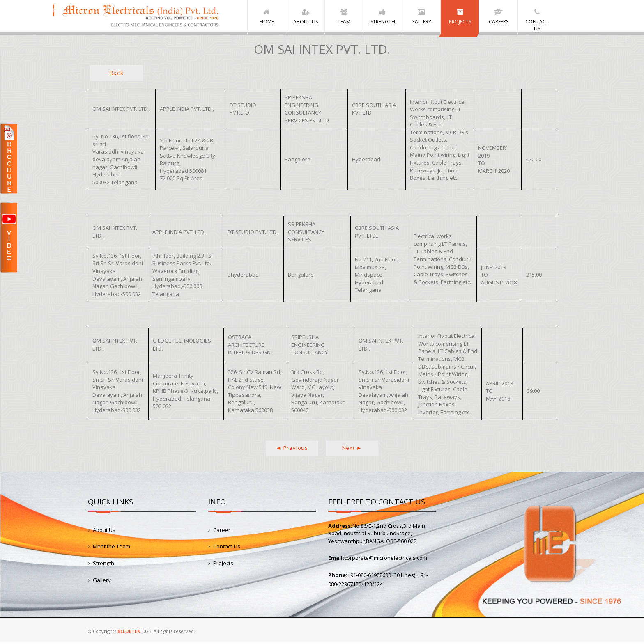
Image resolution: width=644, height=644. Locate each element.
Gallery (102, 581)
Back (116, 74)
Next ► (352, 449)
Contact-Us (227, 548)
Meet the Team (112, 548)
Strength (103, 565)
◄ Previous (292, 449)
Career (222, 531)
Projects (223, 565)
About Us (104, 531)
